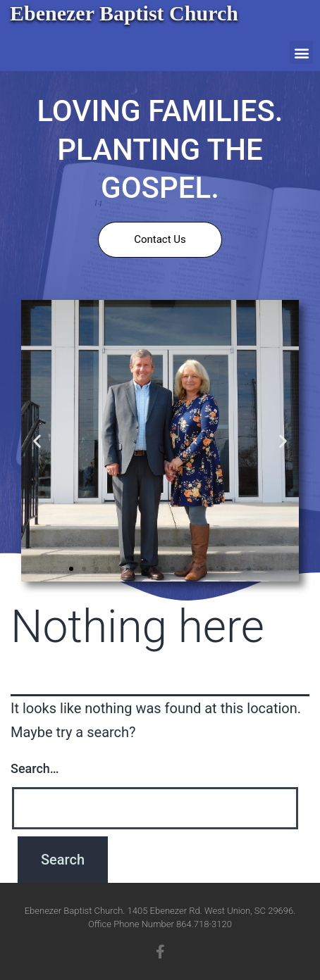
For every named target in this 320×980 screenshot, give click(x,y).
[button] (301, 52)
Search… (35, 768)
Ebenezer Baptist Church (124, 13)
